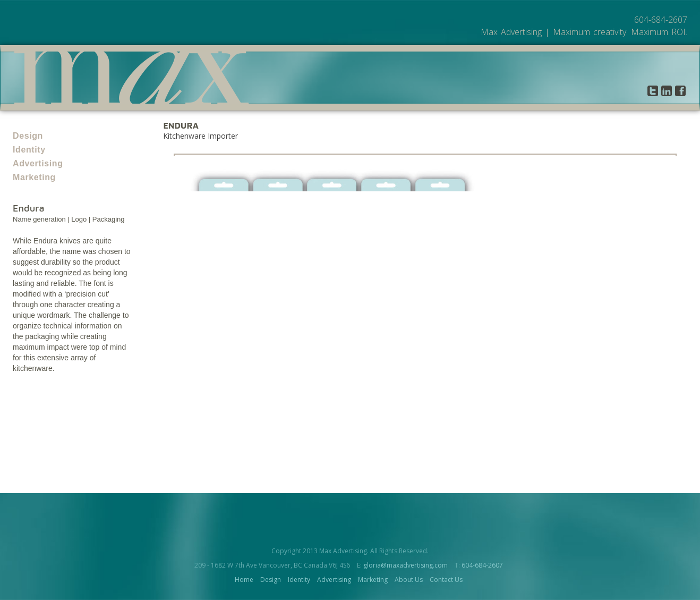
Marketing (34, 177)
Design (28, 136)
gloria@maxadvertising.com (406, 565)
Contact (622, 91)
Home (244, 580)
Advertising (38, 163)
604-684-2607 (482, 565)
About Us (578, 91)
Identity (29, 150)
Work (539, 91)
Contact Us (446, 580)
